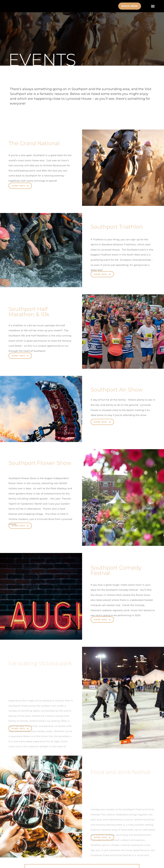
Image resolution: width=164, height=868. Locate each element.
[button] (153, 6)
